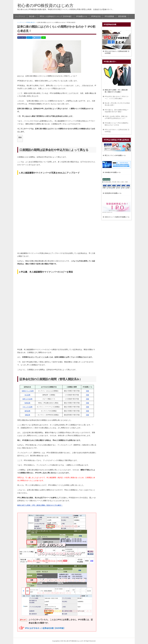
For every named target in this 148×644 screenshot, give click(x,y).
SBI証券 (27, 415)
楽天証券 (27, 411)
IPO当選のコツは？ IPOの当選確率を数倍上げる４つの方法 (117, 124)
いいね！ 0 (22, 38)
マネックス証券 (27, 407)
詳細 (87, 391)
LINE (43, 38)
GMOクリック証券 (28, 391)
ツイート (37, 38)
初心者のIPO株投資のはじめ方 (45, 5)
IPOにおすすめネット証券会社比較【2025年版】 (45, 628)
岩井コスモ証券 (27, 399)
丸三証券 (27, 395)
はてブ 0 (30, 38)
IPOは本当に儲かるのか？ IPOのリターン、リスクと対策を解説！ (117, 97)
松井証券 (27, 403)
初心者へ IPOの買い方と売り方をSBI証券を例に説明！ (117, 104)
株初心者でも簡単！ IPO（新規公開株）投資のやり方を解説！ (40, 505)
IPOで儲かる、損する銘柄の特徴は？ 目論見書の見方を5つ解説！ (117, 111)
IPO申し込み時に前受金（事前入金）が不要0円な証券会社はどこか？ (117, 117)
